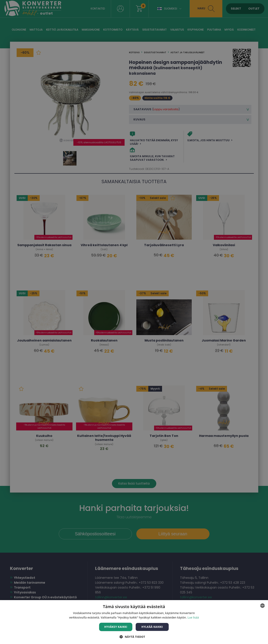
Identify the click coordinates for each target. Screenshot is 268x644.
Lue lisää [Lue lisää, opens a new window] (193, 617)
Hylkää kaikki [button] (152, 627)
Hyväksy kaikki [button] (116, 627)
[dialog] (134, 322)
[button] (134, 637)
